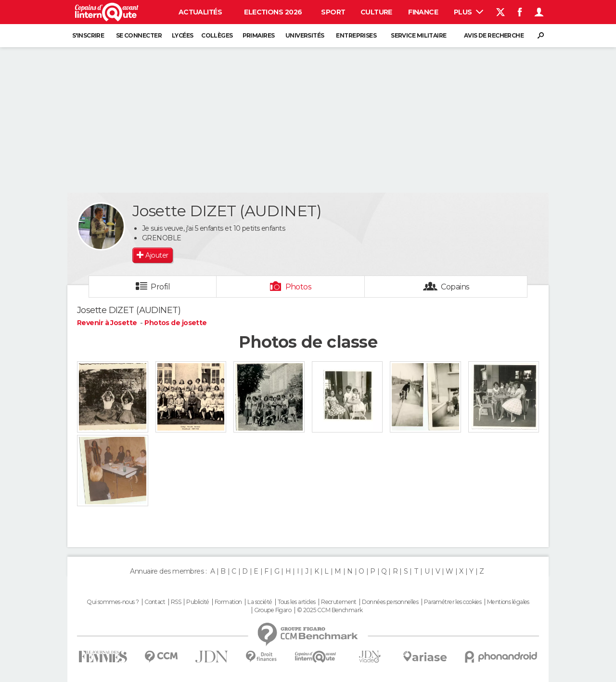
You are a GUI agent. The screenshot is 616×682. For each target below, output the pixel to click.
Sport (333, 12)
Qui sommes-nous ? (113, 602)
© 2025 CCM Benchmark (330, 610)
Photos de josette (175, 323)
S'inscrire (88, 35)
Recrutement (339, 602)
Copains (455, 287)
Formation (228, 602)
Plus (468, 12)
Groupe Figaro (273, 610)
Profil (160, 287)
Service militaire (418, 35)
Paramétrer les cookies (453, 602)
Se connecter (139, 35)
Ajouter (157, 255)
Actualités (200, 12)
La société (260, 602)
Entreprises (356, 35)
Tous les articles (296, 602)
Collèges (217, 35)
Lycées (183, 35)
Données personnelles (390, 602)
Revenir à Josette (108, 323)
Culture (376, 12)
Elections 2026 (273, 12)
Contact (155, 602)
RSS (176, 602)
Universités (305, 35)
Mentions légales (508, 602)
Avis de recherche (494, 35)
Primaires (259, 35)
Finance (423, 12)
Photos (299, 287)
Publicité (198, 602)
